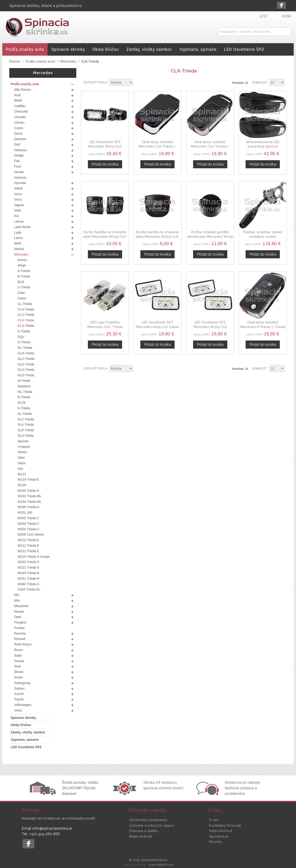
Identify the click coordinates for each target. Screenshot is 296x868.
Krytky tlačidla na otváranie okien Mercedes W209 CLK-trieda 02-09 (105, 237)
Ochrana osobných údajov (152, 826)
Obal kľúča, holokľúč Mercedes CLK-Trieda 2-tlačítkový (210, 146)
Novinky (216, 842)
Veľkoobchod (221, 831)
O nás (214, 820)
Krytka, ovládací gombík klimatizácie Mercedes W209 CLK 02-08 (210, 237)
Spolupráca (219, 836)
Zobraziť (259, 83)
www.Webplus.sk (161, 865)
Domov (15, 61)
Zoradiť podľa (96, 82)
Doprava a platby (144, 831)
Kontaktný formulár (225, 826)
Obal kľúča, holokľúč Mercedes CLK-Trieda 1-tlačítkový (157, 146)
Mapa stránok (141, 836)
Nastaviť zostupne (137, 83)
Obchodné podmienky (148, 820)
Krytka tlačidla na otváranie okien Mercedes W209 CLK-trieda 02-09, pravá (157, 237)
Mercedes (68, 61)
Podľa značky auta (40, 61)
